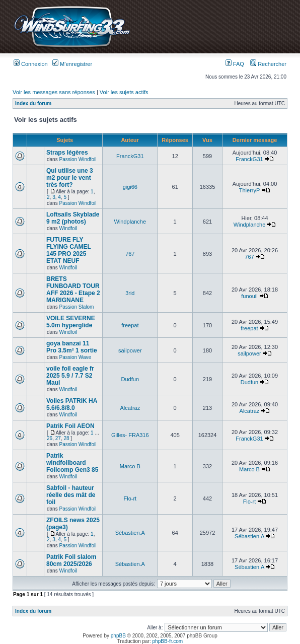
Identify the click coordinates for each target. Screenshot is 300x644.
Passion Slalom (76, 307)
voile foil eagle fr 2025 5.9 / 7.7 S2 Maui (70, 376)
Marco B (130, 466)
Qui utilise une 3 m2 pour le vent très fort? (70, 178)
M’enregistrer (72, 64)
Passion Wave (75, 357)
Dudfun (130, 379)
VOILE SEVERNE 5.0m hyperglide (71, 322)
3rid (130, 293)
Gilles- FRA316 (130, 435)
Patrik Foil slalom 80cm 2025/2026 (71, 560)
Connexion (31, 64)
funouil (249, 296)
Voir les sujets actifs (124, 92)
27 (58, 438)
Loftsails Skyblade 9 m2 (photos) (73, 218)
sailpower (130, 350)
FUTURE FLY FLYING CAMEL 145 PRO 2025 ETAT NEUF (69, 250)
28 (66, 438)
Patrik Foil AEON (70, 426)
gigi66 (130, 187)
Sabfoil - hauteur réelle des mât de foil (71, 495)
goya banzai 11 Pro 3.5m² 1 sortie (72, 347)
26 (50, 438)
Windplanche (130, 222)
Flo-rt (130, 498)
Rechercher (268, 64)
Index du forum (33, 103)
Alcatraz (130, 408)
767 (130, 254)
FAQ (235, 64)
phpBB (118, 636)
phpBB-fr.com (168, 641)
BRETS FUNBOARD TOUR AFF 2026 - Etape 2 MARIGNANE (73, 290)
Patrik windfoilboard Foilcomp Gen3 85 (72, 463)
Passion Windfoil (78, 159)
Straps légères (67, 153)
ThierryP (249, 190)
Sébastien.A (130, 533)
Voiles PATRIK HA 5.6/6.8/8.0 (72, 404)
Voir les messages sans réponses (54, 92)
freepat (130, 325)
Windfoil (68, 228)
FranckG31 (130, 156)
